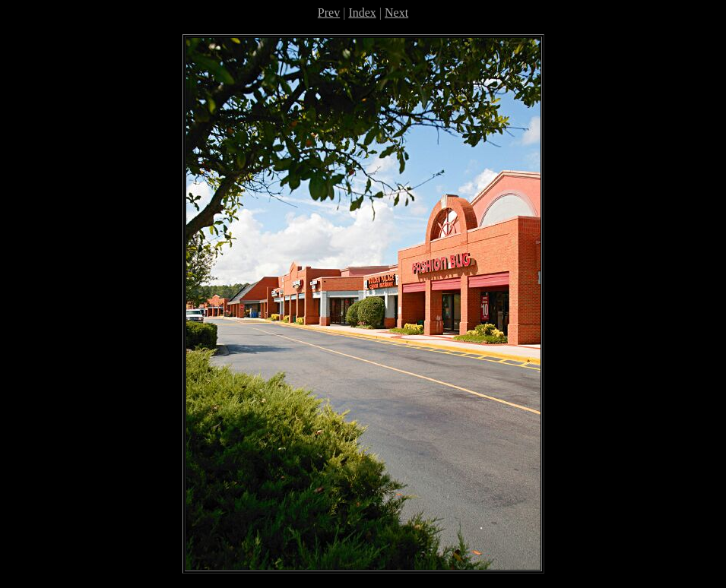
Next (396, 13)
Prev (329, 13)
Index (362, 13)
